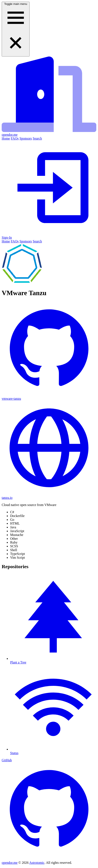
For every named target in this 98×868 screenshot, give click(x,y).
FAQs (15, 138)
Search (37, 138)
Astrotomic (37, 863)
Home (6, 138)
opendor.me (10, 863)
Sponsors (26, 138)
